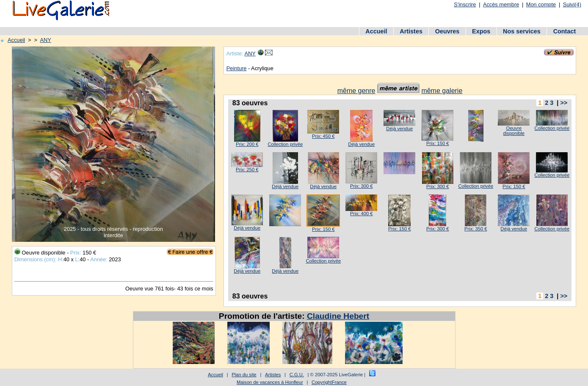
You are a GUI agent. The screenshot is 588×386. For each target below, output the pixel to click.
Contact (565, 31)
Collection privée (285, 144)
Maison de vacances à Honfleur (270, 382)
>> (564, 103)
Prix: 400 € (361, 214)
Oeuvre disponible (514, 131)
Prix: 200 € (247, 144)
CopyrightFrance (329, 382)
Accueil (376, 31)
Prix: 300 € (361, 186)
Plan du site (244, 375)
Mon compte (541, 4)
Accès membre (501, 4)
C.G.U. (297, 375)
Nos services (522, 31)
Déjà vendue (361, 144)
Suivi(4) (572, 4)
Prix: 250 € (247, 170)
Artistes (411, 31)
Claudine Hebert (338, 316)
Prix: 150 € (438, 143)
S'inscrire (465, 4)
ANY (45, 40)
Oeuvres (447, 31)
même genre (356, 91)
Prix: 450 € (323, 136)
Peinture (237, 68)
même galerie (442, 91)
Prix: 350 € (476, 229)
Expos (481, 31)
